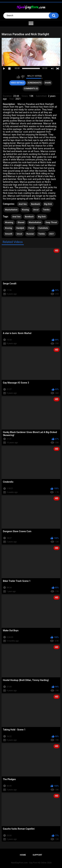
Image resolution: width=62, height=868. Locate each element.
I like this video (18, 77)
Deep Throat (51, 222)
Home (23, 855)
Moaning (9, 222)
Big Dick (48, 204)
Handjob (20, 228)
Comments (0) (31, 89)
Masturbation (11, 210)
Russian (30, 234)
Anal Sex (23, 204)
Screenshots (34, 83)
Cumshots (43, 228)
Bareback (35, 204)
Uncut (36, 210)
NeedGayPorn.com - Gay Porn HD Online (29, 863)
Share (48, 83)
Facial (31, 228)
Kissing (25, 210)
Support (37, 855)
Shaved (21, 222)
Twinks (46, 210)
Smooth (9, 234)
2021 (52, 234)
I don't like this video (23, 77)
